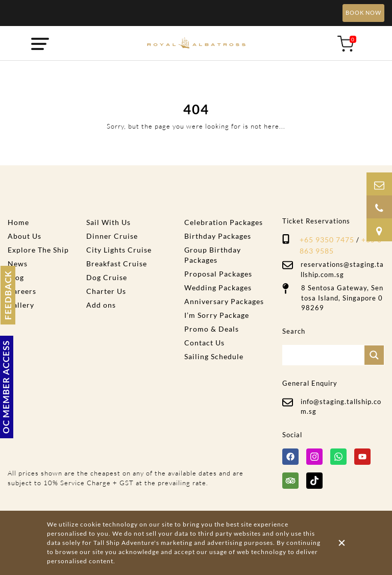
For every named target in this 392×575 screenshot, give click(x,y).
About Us (24, 236)
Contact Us (204, 343)
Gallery (21, 305)
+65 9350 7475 (327, 240)
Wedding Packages (218, 287)
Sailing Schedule (214, 356)
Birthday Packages (218, 236)
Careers (22, 291)
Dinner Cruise (112, 236)
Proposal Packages (218, 274)
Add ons (101, 305)
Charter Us (106, 291)
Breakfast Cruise (117, 264)
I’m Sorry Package (217, 315)
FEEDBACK (8, 295)
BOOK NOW (363, 12)
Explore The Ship (38, 250)
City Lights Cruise (119, 250)
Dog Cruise (107, 277)
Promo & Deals (212, 329)
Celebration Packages (224, 222)
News (18, 264)
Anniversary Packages (224, 301)
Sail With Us (108, 222)
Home (18, 222)
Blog (16, 277)
